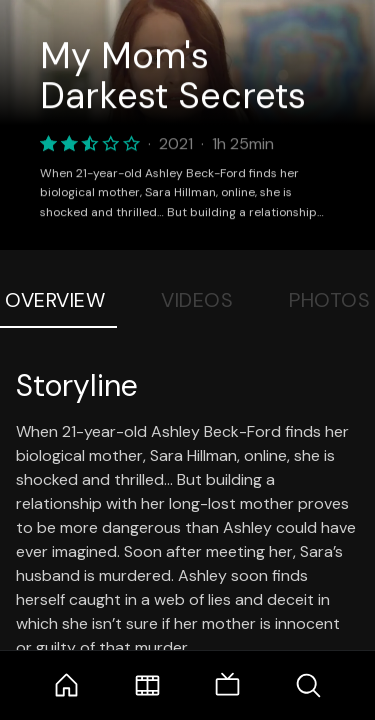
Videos (197, 300)
